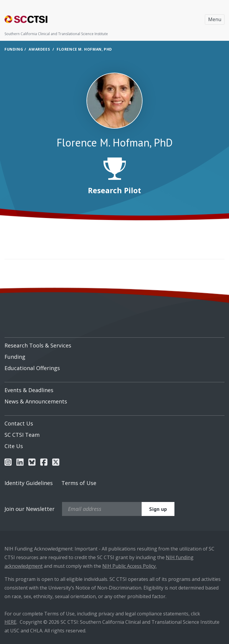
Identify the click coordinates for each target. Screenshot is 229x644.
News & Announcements (36, 401)
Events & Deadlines (29, 390)
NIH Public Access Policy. (129, 566)
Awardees (39, 49)
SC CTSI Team (22, 435)
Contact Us (19, 423)
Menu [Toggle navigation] (215, 19)
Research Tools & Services (38, 345)
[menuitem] (114, 343)
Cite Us (14, 446)
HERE (10, 622)
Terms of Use (79, 483)
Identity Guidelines (29, 483)
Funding (14, 49)
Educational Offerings (32, 368)
